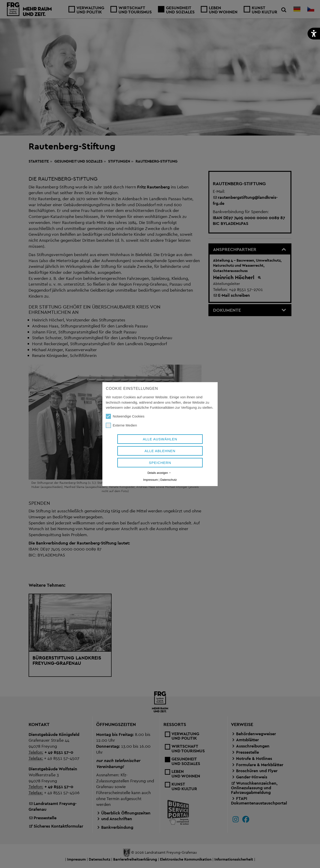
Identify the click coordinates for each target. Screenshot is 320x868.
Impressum (151, 480)
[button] (314, 34)
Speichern (160, 463)
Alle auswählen (160, 439)
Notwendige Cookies (125, 416)
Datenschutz (169, 480)
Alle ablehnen (160, 451)
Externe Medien (121, 425)
